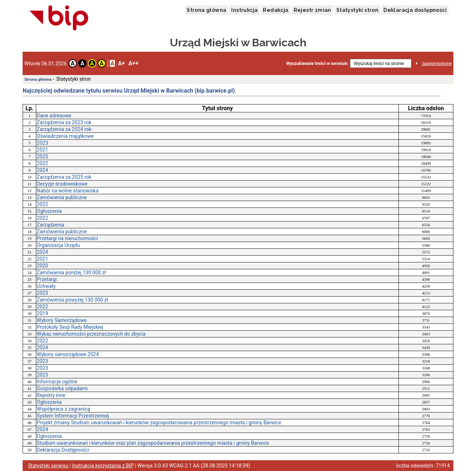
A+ (121, 63)
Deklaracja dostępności (415, 10)
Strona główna (206, 10)
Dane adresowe (54, 116)
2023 (42, 143)
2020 (42, 266)
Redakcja (276, 10)
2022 (42, 163)
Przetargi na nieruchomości (67, 238)
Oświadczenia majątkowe (65, 136)
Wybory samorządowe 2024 (68, 354)
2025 (42, 157)
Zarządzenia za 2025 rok (64, 177)
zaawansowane (437, 64)
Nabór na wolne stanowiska (67, 191)
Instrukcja (244, 10)
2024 (42, 170)
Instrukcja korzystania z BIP (103, 466)
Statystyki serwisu (48, 466)
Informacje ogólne (57, 382)
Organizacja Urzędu (58, 245)
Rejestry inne (51, 395)
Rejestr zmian (312, 10)
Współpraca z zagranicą (63, 409)
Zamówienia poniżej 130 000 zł (71, 272)
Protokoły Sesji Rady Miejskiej (70, 327)
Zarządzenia (50, 225)
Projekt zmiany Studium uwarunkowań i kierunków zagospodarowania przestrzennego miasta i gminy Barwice (159, 423)
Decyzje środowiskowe (62, 184)
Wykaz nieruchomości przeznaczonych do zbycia (91, 334)
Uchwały (46, 286)
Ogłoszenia (49, 211)
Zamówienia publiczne (62, 197)
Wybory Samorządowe (62, 320)
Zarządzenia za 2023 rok (64, 122)
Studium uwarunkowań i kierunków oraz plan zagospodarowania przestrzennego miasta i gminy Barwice (153, 443)
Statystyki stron (357, 10)
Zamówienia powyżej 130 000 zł (72, 300)
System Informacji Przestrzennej (73, 416)
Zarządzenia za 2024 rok (64, 129)
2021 (42, 150)
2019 (42, 313)
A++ (134, 63)
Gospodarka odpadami (62, 388)
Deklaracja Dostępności (63, 450)
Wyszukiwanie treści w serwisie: (317, 64)
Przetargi (47, 279)
